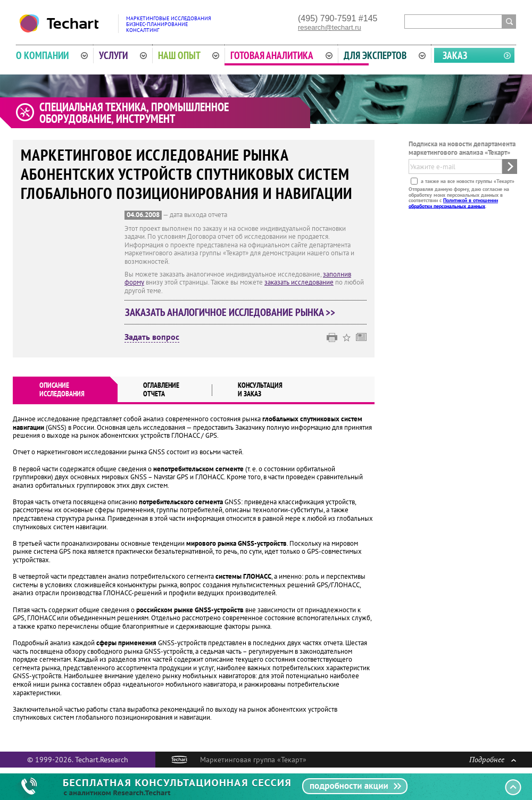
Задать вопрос (152, 337)
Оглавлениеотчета (161, 389)
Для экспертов (385, 55)
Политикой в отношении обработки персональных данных (453, 203)
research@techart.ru (330, 27)
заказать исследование (299, 282)
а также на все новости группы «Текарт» (467, 181)
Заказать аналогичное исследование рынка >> (230, 312)
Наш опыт (189, 55)
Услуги (123, 55)
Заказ (455, 55)
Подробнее (493, 759)
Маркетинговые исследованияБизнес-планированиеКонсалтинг (169, 24)
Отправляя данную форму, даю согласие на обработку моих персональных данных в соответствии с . (459, 197)
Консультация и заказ (260, 389)
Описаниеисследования (62, 389)
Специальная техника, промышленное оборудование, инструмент (134, 113)
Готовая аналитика (281, 55)
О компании (52, 55)
